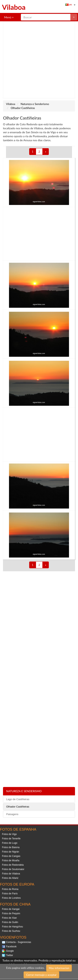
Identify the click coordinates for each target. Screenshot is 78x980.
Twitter (9, 955)
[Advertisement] (37, 60)
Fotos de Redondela (13, 865)
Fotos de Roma (10, 889)
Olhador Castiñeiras (18, 807)
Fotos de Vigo (9, 834)
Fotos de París (10, 894)
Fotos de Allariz (10, 878)
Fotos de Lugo (10, 843)
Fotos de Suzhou (11, 931)
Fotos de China (15, 904)
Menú (7, 17)
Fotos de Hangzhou (12, 927)
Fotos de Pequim (11, 913)
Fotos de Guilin (10, 922)
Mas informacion (59, 968)
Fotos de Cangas (11, 856)
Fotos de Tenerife (11, 839)
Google (10, 951)
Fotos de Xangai (11, 909)
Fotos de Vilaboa (11, 874)
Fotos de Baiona (11, 847)
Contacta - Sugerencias (18, 942)
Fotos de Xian (9, 918)
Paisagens (12, 814)
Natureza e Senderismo (24, 791)
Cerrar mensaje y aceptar (41, 975)
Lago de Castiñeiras (18, 799)
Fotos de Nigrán (10, 852)
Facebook (11, 947)
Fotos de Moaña (11, 860)
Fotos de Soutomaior (13, 869)
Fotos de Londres (11, 898)
